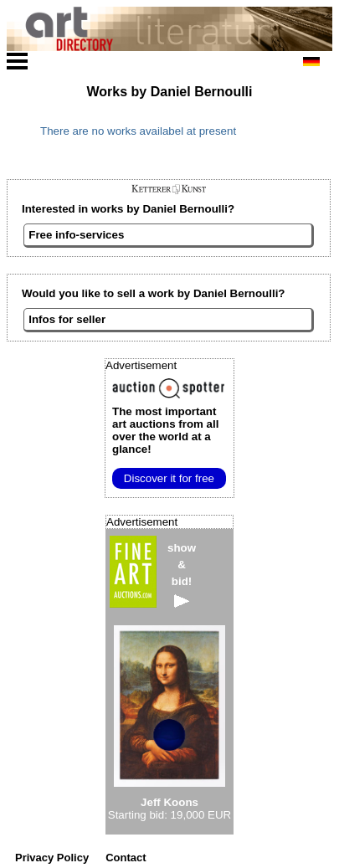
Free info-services (76, 235)
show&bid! (182, 575)
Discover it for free (169, 478)
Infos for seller (67, 319)
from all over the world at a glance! (165, 430)
